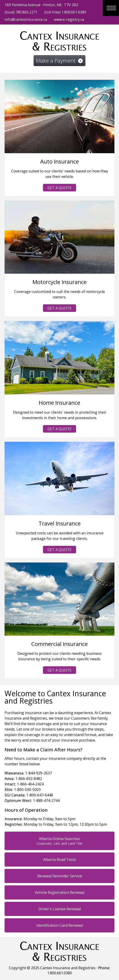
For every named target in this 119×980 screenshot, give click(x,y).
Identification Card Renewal (60, 925)
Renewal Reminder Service (60, 876)
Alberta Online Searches (59, 841)
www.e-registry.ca (69, 19)
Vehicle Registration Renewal (59, 892)
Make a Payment (59, 60)
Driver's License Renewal (60, 909)
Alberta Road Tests (59, 860)
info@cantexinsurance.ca (26, 19)
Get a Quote (59, 188)
